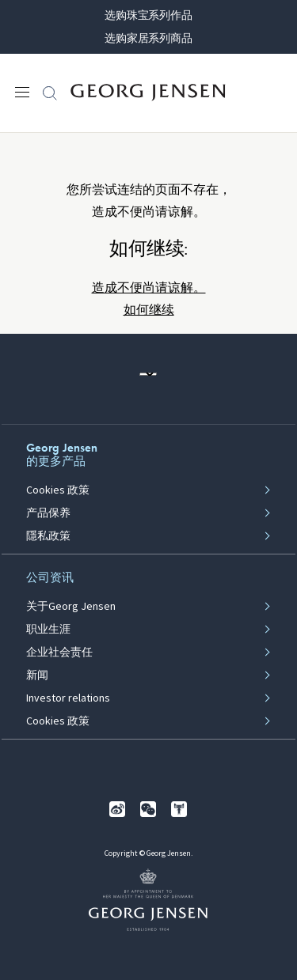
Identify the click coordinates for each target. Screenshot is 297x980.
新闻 (37, 675)
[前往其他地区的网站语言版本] (148, 374)
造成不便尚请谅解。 (149, 288)
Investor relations (68, 698)
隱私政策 (48, 536)
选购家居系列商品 (148, 38)
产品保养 (48, 513)
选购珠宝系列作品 (148, 15)
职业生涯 (48, 630)
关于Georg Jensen (71, 607)
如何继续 (149, 310)
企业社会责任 (59, 653)
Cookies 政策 (58, 490)
